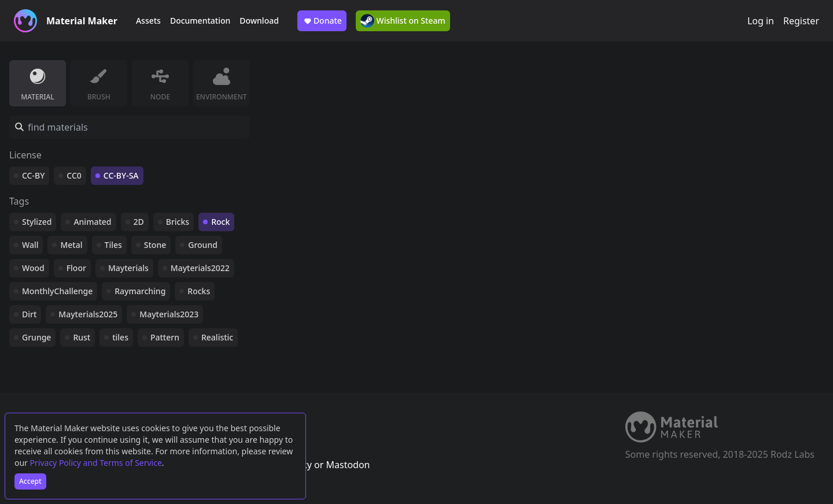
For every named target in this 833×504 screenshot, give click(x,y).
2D (139, 222)
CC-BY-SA (121, 175)
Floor (76, 268)
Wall (30, 245)
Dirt (29, 314)
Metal (71, 245)
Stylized (37, 222)
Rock (220, 222)
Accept (30, 481)
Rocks (199, 291)
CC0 (74, 175)
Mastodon (348, 465)
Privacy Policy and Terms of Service (96, 463)
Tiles (113, 245)
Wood (33, 268)
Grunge (36, 337)
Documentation (200, 21)
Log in (761, 21)
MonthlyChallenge (57, 291)
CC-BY (33, 175)
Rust (82, 337)
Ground (203, 245)
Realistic (217, 337)
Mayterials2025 (88, 314)
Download (259, 21)
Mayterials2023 (169, 314)
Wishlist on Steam (403, 21)
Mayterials (128, 268)
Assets (148, 21)
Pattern (165, 337)
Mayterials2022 (200, 268)
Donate (322, 21)
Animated (92, 222)
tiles (120, 337)
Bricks (178, 222)
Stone (155, 245)
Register (801, 21)
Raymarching (140, 291)
